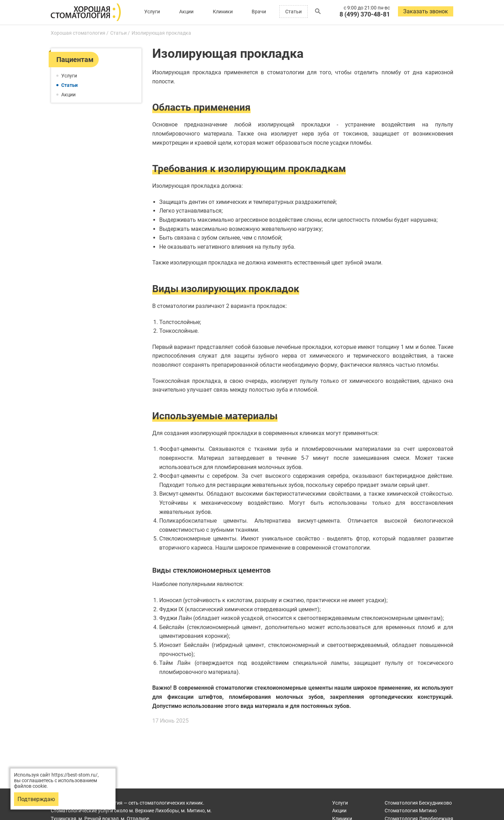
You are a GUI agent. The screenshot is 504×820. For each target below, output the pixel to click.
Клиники (223, 12)
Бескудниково (418, 803)
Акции (186, 12)
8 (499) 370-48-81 (365, 14)
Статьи (293, 12)
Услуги (152, 12)
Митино (411, 811)
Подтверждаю (36, 799)
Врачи (259, 12)
